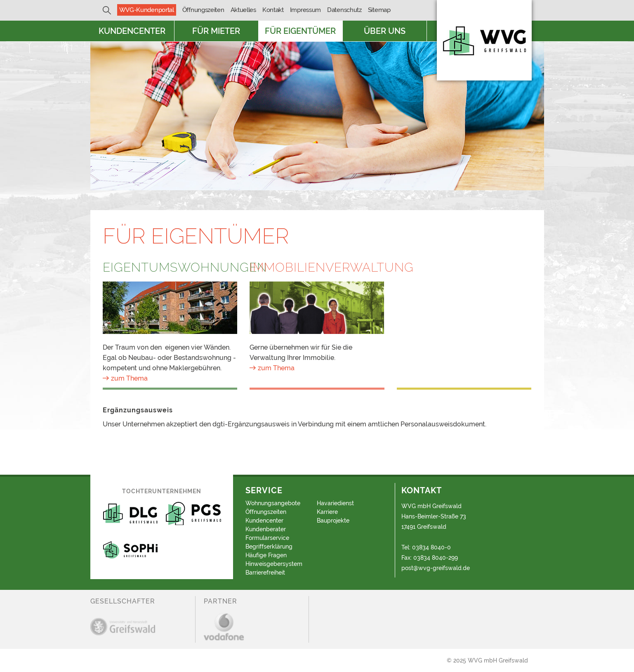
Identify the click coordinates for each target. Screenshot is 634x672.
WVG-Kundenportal (147, 10)
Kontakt (273, 10)
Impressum (305, 10)
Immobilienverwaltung (317, 267)
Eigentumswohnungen (170, 267)
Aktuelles (243, 10)
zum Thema (129, 378)
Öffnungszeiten (203, 10)
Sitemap (379, 10)
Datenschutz (344, 10)
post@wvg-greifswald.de (436, 568)
